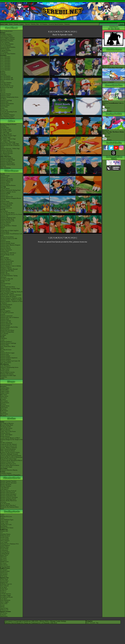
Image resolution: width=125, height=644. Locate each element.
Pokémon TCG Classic (7, 528)
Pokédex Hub (35, 24)
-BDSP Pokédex (5, 49)
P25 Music (3, 99)
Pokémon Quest (5, 224)
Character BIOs (5, 388)
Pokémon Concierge (6, 100)
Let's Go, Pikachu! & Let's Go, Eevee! (11, 214)
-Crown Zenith (4, 539)
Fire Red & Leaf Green (7, 313)
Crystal (2, 340)
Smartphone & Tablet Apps (8, 375)
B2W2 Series (4, 411)
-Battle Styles (4, 555)
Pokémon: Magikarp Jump (8, 218)
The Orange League (6, 131)
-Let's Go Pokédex (6, 46)
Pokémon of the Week (7, 87)
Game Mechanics (5, 84)
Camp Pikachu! (5, 488)
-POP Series (4, 576)
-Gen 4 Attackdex (5, 62)
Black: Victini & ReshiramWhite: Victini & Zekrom (8, 450)
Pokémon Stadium (5, 359)
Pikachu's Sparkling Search (8, 499)
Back (87, 623)
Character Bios (5, 128)
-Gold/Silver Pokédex (6, 36)
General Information (6, 385)
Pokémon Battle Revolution (8, 296)
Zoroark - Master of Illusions (9, 448)
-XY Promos (4, 574)
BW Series (3, 409)
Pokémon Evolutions (6, 161)
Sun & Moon (4, 211)
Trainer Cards (4, 521)
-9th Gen (3, 89)
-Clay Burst (4, 587)
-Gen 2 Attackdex (5, 58)
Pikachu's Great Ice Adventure (9, 497)
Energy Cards (4, 523)
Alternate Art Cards (6, 525)
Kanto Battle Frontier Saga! (8, 136)
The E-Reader (4, 334)
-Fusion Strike (4, 549)
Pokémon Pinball (5, 356)
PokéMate (3, 335)
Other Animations (5, 168)
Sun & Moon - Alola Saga (8, 142)
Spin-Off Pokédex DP (7, 78)
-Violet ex (3, 592)
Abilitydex (3, 75)
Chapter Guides (5, 391)
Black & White (5, 258)
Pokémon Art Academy (7, 237)
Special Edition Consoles (7, 372)
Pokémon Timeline (6, 94)
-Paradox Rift (4, 531)
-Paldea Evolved (5, 536)
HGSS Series (4, 407)
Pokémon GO (4, 177)
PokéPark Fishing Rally (7, 332)
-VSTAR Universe (6, 594)
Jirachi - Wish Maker (6, 435)
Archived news (8, 31)
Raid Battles (4, 526)
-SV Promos (4, 570)
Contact (22, 24)
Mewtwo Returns (5, 430)
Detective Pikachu (5, 222)
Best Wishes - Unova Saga (8, 139)
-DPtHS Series (4, 562)
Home (11, 24)
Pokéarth (67, 24)
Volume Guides (5, 393)
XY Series (3, 412)
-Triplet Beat (4, 589)
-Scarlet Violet (4, 537)
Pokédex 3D (4, 272)
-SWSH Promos (5, 571)
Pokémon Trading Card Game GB (10, 361)
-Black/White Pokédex (7, 41)
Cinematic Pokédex (6, 83)
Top (97, 623)
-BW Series (4, 560)
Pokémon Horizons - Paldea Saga (10, 148)
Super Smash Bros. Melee (8, 346)
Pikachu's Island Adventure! (8, 494)
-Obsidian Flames (5, 534)
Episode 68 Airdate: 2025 (114, 131)
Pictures (107, 111)
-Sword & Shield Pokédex (8, 47)
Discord (27, 24)
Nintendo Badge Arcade (7, 255)
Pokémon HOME (5, 193)
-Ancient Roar (4, 581)
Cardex (2, 81)
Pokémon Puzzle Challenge (8, 343)
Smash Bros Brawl (6, 308)
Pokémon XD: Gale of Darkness (9, 317)
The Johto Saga (5, 132)
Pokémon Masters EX (7, 181)
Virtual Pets (4, 377)
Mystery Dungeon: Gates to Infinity (11, 266)
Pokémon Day (4, 102)
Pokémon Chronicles (6, 150)
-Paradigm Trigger (5, 595)
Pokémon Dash (5, 319)
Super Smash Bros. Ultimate (8, 226)
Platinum (3, 285)
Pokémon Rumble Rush (7, 219)
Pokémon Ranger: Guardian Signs (10, 288)
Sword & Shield (5, 189)
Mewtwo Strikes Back (7, 425)
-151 (2, 533)
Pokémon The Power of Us (8, 464)
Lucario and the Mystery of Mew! (10, 438)
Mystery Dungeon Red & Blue (9, 327)
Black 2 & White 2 (6, 259)
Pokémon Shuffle (5, 242)
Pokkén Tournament (6, 250)
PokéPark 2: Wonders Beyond (9, 269)
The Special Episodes (6, 152)
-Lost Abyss (4, 599)
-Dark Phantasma (5, 600)
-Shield (2, 607)
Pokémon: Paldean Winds (8, 165)
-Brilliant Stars (4, 547)
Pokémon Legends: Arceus (8, 192)
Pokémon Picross (5, 247)
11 (75, 31)
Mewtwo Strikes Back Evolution (10, 465)
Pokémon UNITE (5, 182)
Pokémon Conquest (6, 267)
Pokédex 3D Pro (5, 274)
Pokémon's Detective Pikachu (9, 470)
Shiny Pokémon (5, 155)
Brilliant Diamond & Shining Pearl (10, 190)
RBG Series (4, 395)
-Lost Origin (4, 542)
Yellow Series (4, 396)
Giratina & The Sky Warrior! (9, 444)
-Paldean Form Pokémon (7, 118)
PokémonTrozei (5, 329)
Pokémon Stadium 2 (6, 342)
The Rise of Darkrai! (6, 443)
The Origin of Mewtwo (7, 423)
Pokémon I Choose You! (7, 462)
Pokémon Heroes (5, 433)
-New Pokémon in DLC (7, 116)
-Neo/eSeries (4, 565)
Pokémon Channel (5, 321)
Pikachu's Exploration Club (8, 496)
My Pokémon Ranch (6, 305)
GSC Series (4, 398)
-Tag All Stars (4, 608)
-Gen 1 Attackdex (5, 57)
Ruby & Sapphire (5, 311)
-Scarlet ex (3, 591)
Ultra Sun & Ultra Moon (7, 213)
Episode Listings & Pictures (8, 124)
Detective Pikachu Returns (8, 185)
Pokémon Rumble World (7, 243)
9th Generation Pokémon (7, 115)
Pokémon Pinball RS (6, 324)
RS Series (3, 399)
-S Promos (3, 615)
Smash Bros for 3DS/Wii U (8, 253)
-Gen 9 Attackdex (5, 70)
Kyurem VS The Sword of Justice (10, 452)
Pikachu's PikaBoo (6, 486)
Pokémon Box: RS (6, 322)
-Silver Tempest (5, 541)
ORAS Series (4, 414)
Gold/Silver (4, 338)
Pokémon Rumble (5, 290)
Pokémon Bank (5, 232)
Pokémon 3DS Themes (7, 374)
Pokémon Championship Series (9, 97)
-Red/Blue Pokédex (6, 34)
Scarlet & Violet (5, 176)
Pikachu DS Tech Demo (7, 330)
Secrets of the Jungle (6, 467)
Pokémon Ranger (5, 325)
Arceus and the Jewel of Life (9, 446)
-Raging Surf (4, 582)
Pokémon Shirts (5, 105)
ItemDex (3, 71)
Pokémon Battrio (5, 306)
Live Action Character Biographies (10, 475)
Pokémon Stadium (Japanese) (9, 358)
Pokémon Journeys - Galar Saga (9, 144)
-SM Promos (4, 573)
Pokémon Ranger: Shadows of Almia (11, 300)
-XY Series (3, 558)
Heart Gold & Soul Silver (8, 287)
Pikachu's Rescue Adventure (8, 483)
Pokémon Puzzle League (7, 353)
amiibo (2, 379)
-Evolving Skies (5, 552)
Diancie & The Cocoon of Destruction (11, 457)
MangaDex (3, 386)
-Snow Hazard (4, 586)
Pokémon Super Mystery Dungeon (10, 245)
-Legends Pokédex (6, 50)
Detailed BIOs (4, 390)
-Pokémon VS (4, 610)
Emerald (3, 314)
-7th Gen (3, 92)
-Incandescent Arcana (6, 597)
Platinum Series (5, 406)
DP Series (3, 404)
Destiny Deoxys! (5, 436)
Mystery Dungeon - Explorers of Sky (11, 298)
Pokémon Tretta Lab (6, 263)
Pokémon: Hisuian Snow (7, 163)
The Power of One (5, 427)
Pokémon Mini (5, 345)
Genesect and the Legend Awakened (11, 456)
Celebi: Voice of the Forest (8, 431)
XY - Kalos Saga (5, 140)
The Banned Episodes (6, 153)
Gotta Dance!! (4, 489)
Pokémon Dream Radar (7, 261)
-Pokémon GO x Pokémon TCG (9, 544)
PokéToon (3, 166)
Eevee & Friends (5, 504)
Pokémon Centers (5, 95)
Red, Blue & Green (6, 350)
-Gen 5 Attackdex (5, 63)
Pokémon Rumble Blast (7, 271)
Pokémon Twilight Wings (8, 160)
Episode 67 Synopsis (114, 104)
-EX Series (3, 563)
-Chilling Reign (5, 553)
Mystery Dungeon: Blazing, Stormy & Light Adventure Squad (11, 292)
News (2, 31)
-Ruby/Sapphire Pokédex (7, 38)
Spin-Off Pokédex (5, 76)
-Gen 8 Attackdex (5, 68)
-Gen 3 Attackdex (5, 60)
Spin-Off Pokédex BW (7, 79)
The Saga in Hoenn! (6, 134)
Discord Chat (4, 110)
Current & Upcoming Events (9, 112)
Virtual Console (5, 371)
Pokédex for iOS (5, 280)
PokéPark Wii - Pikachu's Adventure (11, 295)
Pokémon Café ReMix (7, 179)
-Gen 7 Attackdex (5, 67)
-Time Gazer (4, 603)
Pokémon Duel (5, 251)
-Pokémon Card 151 (6, 584)
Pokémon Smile (5, 201)
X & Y (2, 229)
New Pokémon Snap (6, 205)
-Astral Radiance (5, 545)
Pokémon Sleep (5, 184)
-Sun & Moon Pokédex (7, 44)
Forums (16, 24)
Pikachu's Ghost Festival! (8, 492)
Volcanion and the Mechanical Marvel (11, 460)
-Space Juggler (4, 602)
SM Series (3, 415)
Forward (92, 623)
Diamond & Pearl (5, 284)
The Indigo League (6, 129)
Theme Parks (4, 107)
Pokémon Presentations (7, 104)
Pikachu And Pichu (6, 484)
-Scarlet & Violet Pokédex (8, 54)
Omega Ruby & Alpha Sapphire (9, 230)
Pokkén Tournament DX (7, 221)
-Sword (2, 605)
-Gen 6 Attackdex (5, 65)
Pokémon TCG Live (6, 208)
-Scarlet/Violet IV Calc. (7, 86)
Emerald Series (5, 403)
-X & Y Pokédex (5, 42)
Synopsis (106, 137)
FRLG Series (4, 401)
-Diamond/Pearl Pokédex (7, 39)
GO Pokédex (44, 24)
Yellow (2, 351)
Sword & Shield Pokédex (56, 24)
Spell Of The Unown (6, 428)
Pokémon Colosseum (6, 316)
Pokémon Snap (5, 354)
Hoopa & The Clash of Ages (8, 459)
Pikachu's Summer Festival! (8, 491)
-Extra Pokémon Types (7, 520)
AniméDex (3, 126)
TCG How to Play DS (7, 279)
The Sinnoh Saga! (5, 137)
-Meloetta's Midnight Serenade (9, 454)
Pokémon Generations (7, 158)
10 (72, 31)
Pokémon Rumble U (6, 264)
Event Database (5, 113)
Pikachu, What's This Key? (8, 505)
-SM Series (3, 557)
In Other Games (5, 369)
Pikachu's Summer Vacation (8, 481)
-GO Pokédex (4, 52)
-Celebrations (4, 550)
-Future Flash (4, 579)
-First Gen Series (5, 566)
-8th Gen (3, 91)
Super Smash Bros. (6, 363)
